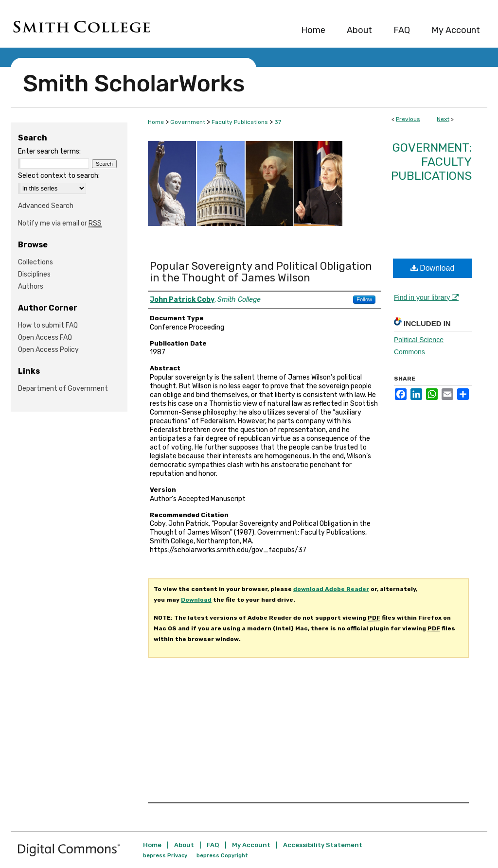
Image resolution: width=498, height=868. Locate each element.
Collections (36, 262)
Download (433, 268)
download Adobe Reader (331, 589)
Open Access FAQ (45, 338)
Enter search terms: (49, 151)
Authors (31, 286)
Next (443, 119)
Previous (408, 119)
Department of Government (63, 389)
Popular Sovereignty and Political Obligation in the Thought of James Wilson (261, 272)
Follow (364, 299)
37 (278, 122)
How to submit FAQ (48, 325)
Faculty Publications (240, 122)
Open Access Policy (48, 350)
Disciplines (34, 274)
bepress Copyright (222, 856)
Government (188, 122)
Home (156, 122)
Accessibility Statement (323, 845)
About (184, 845)
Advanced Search (46, 206)
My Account (251, 845)
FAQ (213, 845)
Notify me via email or (60, 223)
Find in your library (426, 297)
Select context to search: (59, 176)
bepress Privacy (165, 856)
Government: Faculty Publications (431, 162)
